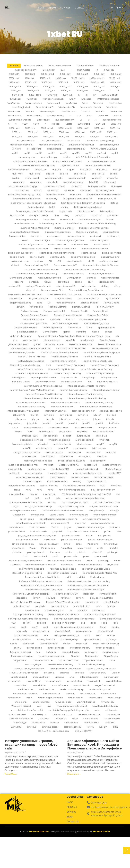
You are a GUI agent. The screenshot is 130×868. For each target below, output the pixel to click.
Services (65, 8)
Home (41, 8)
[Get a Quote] (116, 8)
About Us (72, 807)
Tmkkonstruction (39, 832)
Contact (80, 8)
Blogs (70, 817)
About (52, 8)
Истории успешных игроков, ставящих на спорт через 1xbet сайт (31, 744)
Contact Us (73, 822)
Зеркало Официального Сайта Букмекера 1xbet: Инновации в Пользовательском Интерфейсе (93, 744)
